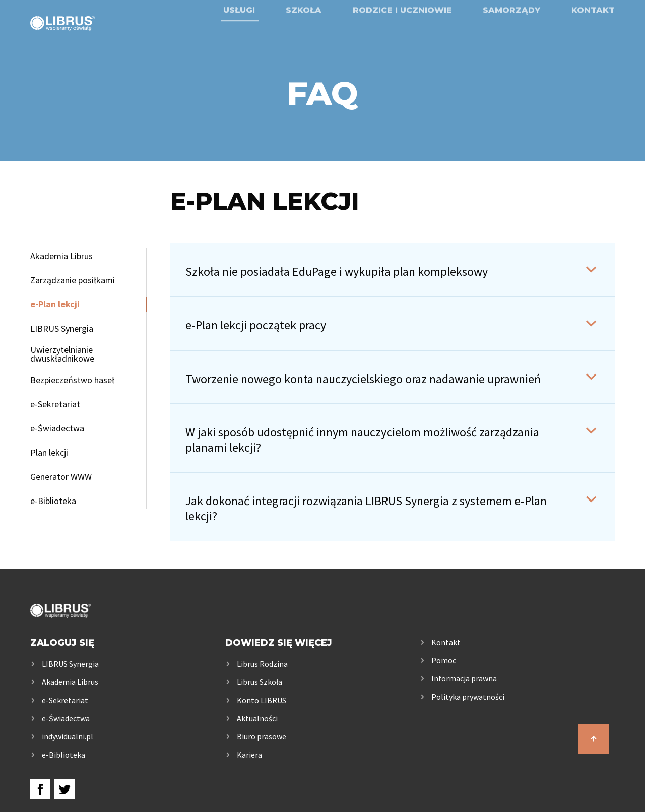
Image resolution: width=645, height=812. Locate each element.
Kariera (249, 755)
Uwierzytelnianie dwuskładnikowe (62, 354)
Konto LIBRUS (262, 700)
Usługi (239, 37)
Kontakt (593, 37)
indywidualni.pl (68, 736)
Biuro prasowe (262, 736)
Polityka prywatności (468, 697)
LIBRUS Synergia (62, 329)
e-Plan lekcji (55, 304)
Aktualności (257, 718)
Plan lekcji (49, 453)
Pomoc (444, 660)
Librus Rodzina (262, 664)
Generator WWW (61, 477)
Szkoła (304, 37)
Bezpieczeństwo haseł (72, 380)
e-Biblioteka (53, 501)
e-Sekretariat (55, 404)
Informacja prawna (464, 678)
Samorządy (511, 37)
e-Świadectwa (57, 428)
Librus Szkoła (260, 682)
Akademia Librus (61, 256)
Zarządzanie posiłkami (73, 280)
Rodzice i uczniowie (402, 37)
